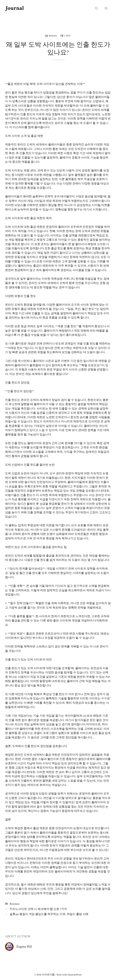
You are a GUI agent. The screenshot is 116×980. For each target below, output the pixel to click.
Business (53, 36)
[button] (96, 8)
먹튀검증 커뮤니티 (63, 279)
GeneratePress (75, 975)
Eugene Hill (24, 947)
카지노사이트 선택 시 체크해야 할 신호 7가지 (38, 909)
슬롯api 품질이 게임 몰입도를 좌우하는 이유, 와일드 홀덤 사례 (49, 914)
